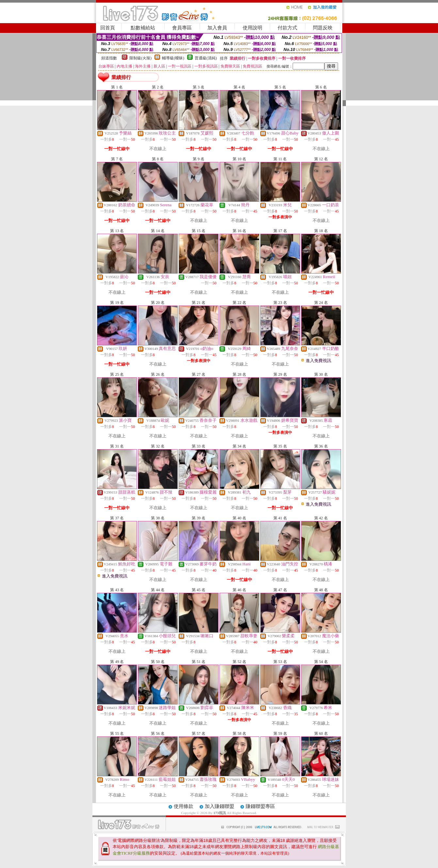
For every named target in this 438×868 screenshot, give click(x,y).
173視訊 (220, 813)
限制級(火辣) (140, 58)
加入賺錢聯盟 (219, 806)
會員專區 (182, 28)
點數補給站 (143, 28)
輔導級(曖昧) (173, 58)
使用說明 (252, 28)
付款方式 (287, 28)
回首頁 (108, 28)
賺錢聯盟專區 (260, 806)
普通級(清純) (206, 58)
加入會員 (217, 28)
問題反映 (323, 28)
